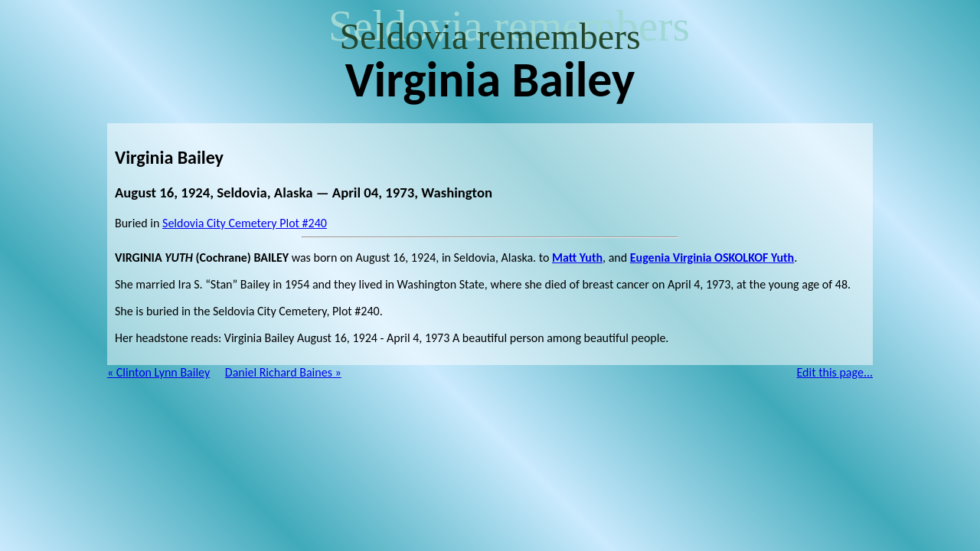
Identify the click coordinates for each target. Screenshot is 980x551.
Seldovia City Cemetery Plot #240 (245, 223)
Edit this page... (835, 372)
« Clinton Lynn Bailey (158, 372)
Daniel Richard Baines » (283, 372)
